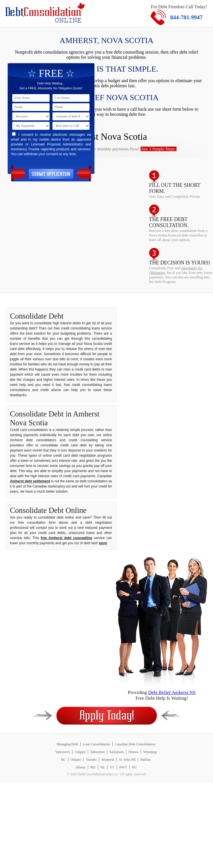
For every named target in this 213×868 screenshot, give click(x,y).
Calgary (80, 752)
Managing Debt (67, 744)
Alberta (80, 767)
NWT (123, 767)
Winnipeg (150, 752)
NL (103, 767)
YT (112, 767)
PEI (93, 767)
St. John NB (127, 760)
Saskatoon (116, 752)
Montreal (108, 760)
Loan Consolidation (97, 744)
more (103, 543)
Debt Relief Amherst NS (172, 692)
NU (134, 767)
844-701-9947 (186, 17)
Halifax (145, 760)
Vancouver (63, 752)
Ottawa (134, 752)
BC (64, 760)
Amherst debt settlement (30, 481)
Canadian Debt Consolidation (135, 744)
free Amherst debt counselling (66, 538)
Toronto (91, 760)
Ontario (76, 760)
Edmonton (98, 752)
